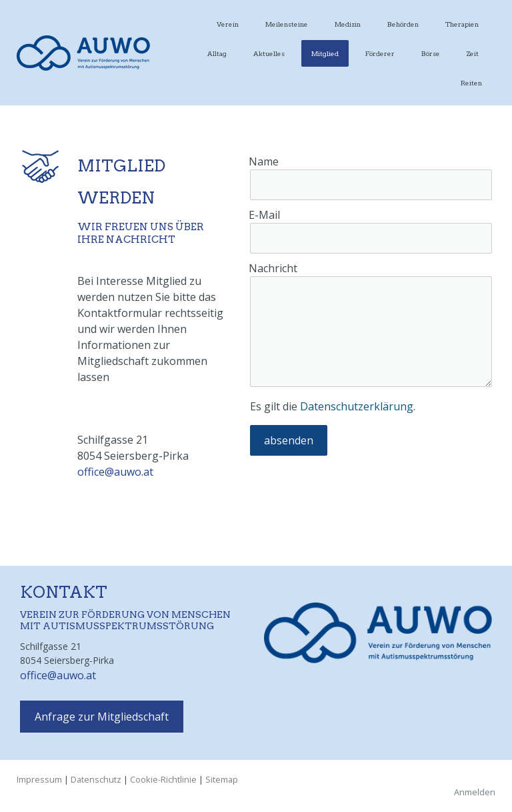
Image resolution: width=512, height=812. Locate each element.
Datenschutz (96, 779)
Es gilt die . (333, 406)
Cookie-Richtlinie (163, 779)
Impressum (39, 779)
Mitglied (325, 53)
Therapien (462, 24)
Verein (228, 24)
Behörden (403, 24)
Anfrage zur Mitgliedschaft (102, 717)
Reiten (471, 83)
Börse (431, 53)
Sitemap (222, 779)
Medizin (348, 24)
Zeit (473, 53)
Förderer (380, 53)
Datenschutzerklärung (357, 406)
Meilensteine (287, 24)
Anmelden (475, 792)
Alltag (217, 53)
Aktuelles (269, 53)
